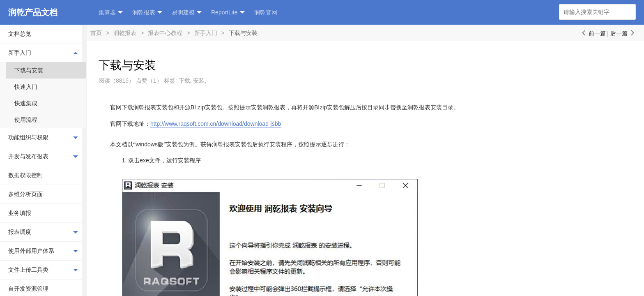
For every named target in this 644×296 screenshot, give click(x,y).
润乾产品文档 (33, 12)
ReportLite (228, 13)
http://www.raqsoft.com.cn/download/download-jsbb (216, 124)
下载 (184, 81)
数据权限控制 (25, 175)
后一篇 (623, 33)
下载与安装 (29, 70)
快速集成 (26, 103)
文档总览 (20, 34)
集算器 (111, 13)
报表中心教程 (165, 33)
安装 (199, 81)
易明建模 (187, 13)
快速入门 (26, 87)
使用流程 (26, 120)
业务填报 (20, 213)
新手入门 (43, 53)
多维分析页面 (25, 194)
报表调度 (43, 232)
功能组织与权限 (43, 138)
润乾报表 (147, 13)
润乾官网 (266, 12)
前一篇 (593, 33)
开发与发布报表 (43, 157)
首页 (96, 33)
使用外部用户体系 (43, 251)
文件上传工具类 (43, 270)
